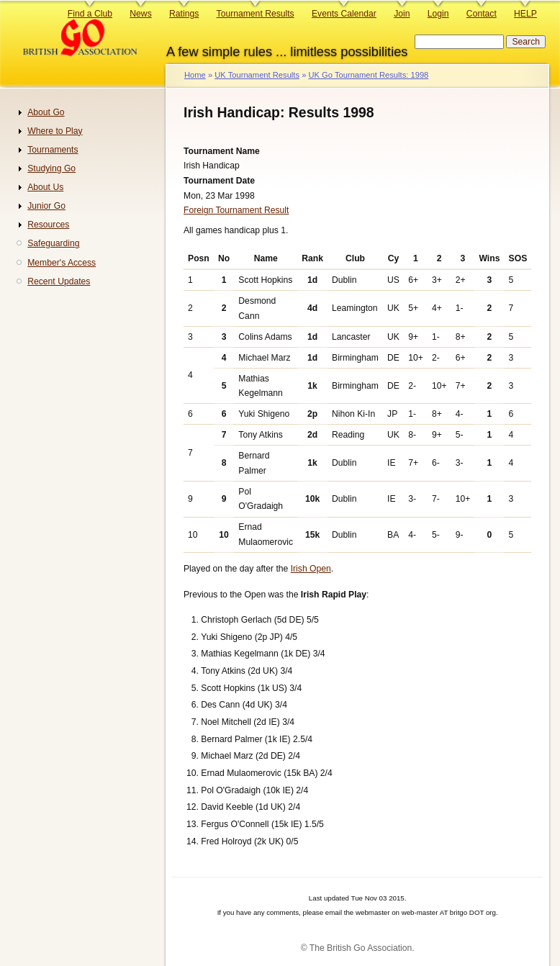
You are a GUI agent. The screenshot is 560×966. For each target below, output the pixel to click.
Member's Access (62, 263)
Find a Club (90, 14)
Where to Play (55, 131)
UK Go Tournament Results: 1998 (368, 75)
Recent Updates (59, 281)
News (140, 14)
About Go (46, 112)
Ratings (184, 14)
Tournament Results (256, 14)
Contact (482, 14)
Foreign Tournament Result (236, 210)
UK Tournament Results (257, 75)
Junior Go (46, 206)
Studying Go (51, 168)
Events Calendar (344, 14)
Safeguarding (53, 243)
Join (402, 14)
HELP (525, 14)
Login (438, 14)
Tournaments (53, 150)
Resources (48, 225)
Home (195, 75)
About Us (45, 187)
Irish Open (311, 569)
